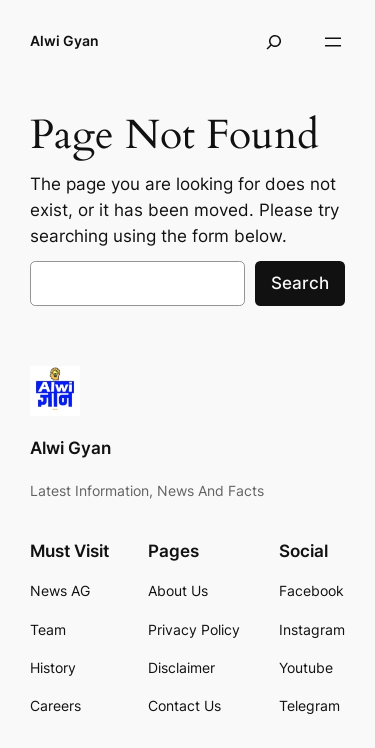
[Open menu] (333, 42)
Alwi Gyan (64, 40)
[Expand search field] (274, 41)
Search (300, 283)
